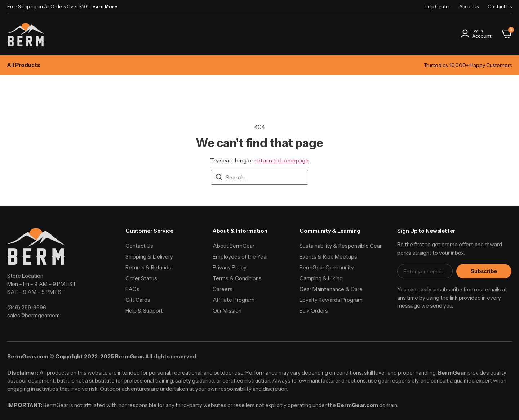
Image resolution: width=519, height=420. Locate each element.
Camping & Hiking (321, 278)
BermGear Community (327, 267)
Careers (223, 289)
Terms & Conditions (237, 278)
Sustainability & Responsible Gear (341, 246)
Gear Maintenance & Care (331, 289)
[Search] (219, 178)
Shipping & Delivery (149, 257)
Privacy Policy (230, 267)
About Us (469, 6)
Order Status (141, 278)
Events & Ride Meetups (328, 257)
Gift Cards (138, 300)
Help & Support (144, 311)
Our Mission (227, 311)
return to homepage (281, 160)
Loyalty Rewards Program (331, 300)
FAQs (132, 289)
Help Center (437, 6)
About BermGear (234, 246)
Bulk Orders (314, 311)
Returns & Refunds (148, 267)
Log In (478, 31)
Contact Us (500, 6)
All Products (24, 65)
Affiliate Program (234, 300)
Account (482, 36)
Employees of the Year (240, 257)
